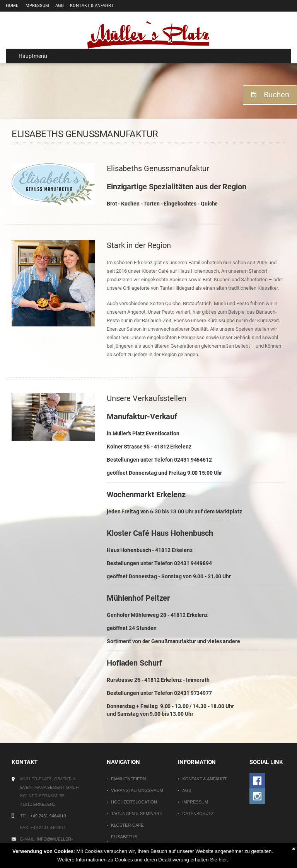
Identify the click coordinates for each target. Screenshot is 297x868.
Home (12, 6)
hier (223, 860)
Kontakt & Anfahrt (92, 6)
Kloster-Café (127, 825)
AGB (60, 6)
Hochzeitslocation (134, 802)
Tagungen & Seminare (137, 814)
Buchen (277, 95)
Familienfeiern (128, 779)
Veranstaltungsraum (137, 790)
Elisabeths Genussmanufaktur (135, 841)
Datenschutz (198, 814)
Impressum (37, 6)
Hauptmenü (29, 56)
